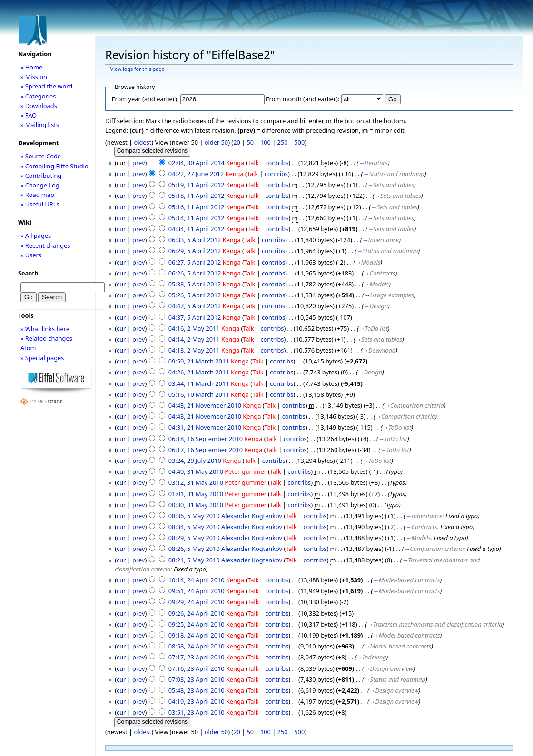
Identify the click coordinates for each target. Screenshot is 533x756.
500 (299, 142)
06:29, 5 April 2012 (195, 251)
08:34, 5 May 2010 (194, 527)
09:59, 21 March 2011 (199, 361)
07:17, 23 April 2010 (197, 657)
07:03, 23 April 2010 (197, 679)
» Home (31, 67)
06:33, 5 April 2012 (195, 240)
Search (28, 273)
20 (237, 142)
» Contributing (41, 176)
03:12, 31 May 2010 (196, 482)
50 (251, 142)
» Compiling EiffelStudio (54, 166)
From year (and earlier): (145, 99)
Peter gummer (246, 471)
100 (266, 142)
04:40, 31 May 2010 (196, 471)
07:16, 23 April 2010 (197, 668)
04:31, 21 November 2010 (205, 427)
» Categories (38, 96)
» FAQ (29, 115)
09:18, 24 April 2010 (197, 635)
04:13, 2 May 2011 (194, 350)
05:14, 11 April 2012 (197, 218)
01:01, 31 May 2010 (196, 494)
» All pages (36, 236)
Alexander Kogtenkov (252, 516)
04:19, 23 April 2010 (197, 701)
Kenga (235, 163)
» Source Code (41, 156)
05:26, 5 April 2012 (195, 295)
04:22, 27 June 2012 (196, 174)
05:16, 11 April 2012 (197, 207)
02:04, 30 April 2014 (197, 163)
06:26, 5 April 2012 (195, 273)
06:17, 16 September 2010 (206, 450)
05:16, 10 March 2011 (199, 394)
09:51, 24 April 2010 (197, 591)
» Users (31, 255)
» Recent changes (45, 245)
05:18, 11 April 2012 (197, 196)
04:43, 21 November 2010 (205, 405)
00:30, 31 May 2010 (196, 505)
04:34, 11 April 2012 (197, 229)
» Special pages (42, 358)
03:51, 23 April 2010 (197, 712)
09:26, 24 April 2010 (197, 613)
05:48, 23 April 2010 (197, 690)
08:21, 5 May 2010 (194, 560)
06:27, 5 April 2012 (195, 262)
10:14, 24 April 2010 (197, 580)
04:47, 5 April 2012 (195, 306)
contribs (277, 163)
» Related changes (46, 338)
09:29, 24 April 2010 (197, 602)
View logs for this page (138, 69)
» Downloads (39, 106)
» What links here (45, 329)
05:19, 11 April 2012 (197, 185)
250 (283, 142)
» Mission (34, 77)
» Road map (37, 195)
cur (121, 174)
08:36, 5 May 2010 (194, 516)
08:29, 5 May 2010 (194, 538)
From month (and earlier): (303, 99)
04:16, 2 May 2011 (194, 328)
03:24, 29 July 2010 (195, 461)
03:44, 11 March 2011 (199, 383)
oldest (143, 142)
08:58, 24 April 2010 (197, 646)
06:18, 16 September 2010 (206, 439)
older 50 (216, 142)
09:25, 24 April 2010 (197, 624)
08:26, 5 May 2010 (194, 549)
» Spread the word (46, 86)
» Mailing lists (40, 125)
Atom (28, 348)
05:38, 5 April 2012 (195, 284)
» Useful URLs (40, 204)
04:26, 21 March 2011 (199, 372)
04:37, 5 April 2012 (195, 317)
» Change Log (40, 185)
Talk (253, 163)
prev (138, 163)
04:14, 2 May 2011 (194, 339)
